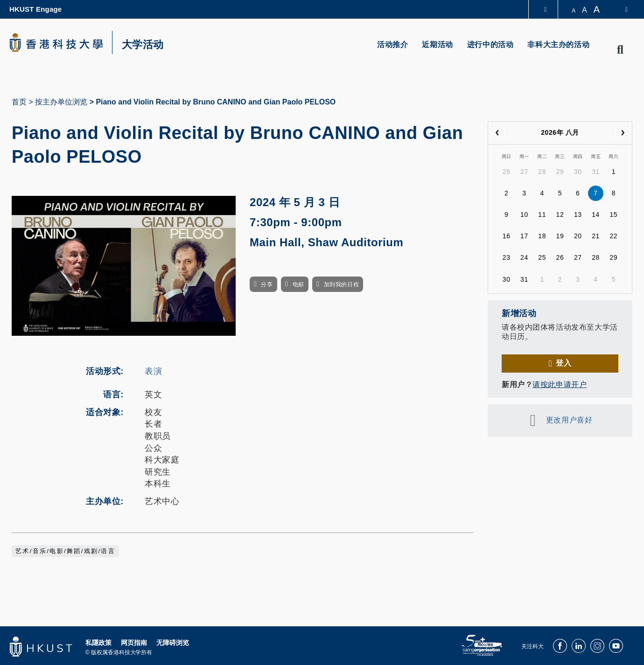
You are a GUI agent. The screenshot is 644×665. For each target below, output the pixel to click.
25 (542, 257)
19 (560, 236)
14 (596, 215)
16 (507, 236)
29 (560, 172)
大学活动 (143, 45)
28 (542, 172)
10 (524, 215)
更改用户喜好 (569, 420)
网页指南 (134, 643)
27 (524, 172)
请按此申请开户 (560, 384)
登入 (563, 363)
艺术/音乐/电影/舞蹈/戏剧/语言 (65, 551)
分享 (267, 284)
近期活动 (437, 45)
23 (507, 257)
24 (524, 257)
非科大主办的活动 (558, 45)
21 (596, 236)
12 (560, 215)
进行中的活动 (490, 45)
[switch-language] (620, 9)
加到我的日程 (341, 284)
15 (613, 215)
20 (578, 236)
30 (578, 172)
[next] (623, 133)
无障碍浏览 (173, 643)
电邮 (298, 284)
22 (613, 236)
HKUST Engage (35, 9)
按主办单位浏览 (61, 102)
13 (578, 215)
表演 (153, 371)
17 (524, 236)
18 (542, 236)
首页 (19, 102)
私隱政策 (98, 643)
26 (507, 172)
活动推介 (392, 45)
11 (542, 215)
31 (596, 172)
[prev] (497, 133)
